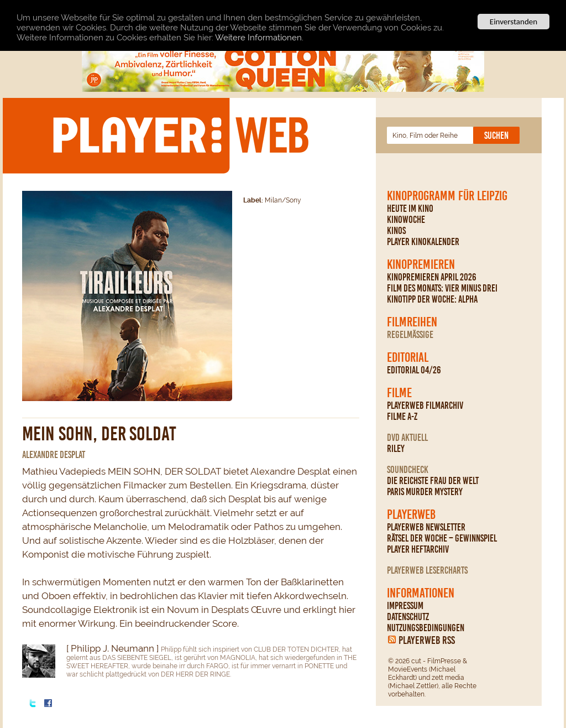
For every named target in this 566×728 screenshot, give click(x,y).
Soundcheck (408, 470)
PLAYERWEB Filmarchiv (425, 405)
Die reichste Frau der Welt (433, 481)
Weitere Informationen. (259, 38)
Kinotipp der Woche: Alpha (432, 299)
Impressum (405, 606)
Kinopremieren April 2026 (432, 277)
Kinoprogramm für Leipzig (447, 196)
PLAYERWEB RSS (427, 640)
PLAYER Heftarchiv (418, 549)
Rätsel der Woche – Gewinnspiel (442, 538)
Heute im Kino (410, 209)
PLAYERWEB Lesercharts (427, 570)
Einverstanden (513, 22)
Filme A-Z (402, 417)
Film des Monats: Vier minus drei (442, 288)
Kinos (396, 231)
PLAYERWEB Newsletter (426, 527)
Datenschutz (408, 617)
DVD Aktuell (407, 438)
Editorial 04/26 (414, 370)
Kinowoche (406, 220)
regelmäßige (410, 335)
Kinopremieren (421, 264)
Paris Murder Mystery (425, 492)
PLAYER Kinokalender (423, 242)
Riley (396, 449)
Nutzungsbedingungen (426, 628)
